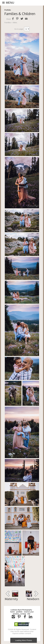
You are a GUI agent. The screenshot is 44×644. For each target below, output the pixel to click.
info (29, 614)
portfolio (19, 612)
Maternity (11, 599)
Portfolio (8, 10)
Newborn (33, 599)
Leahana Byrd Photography (21, 610)
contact (23, 614)
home (13, 612)
